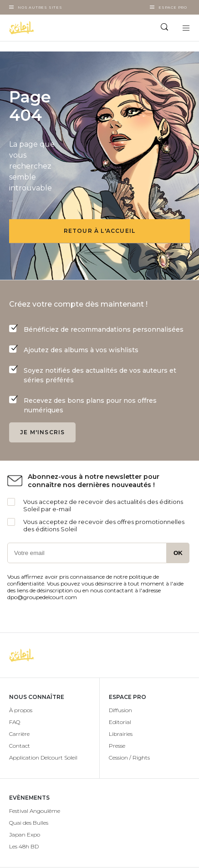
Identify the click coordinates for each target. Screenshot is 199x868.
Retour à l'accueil (100, 231)
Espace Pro (173, 7)
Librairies (121, 734)
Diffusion (120, 710)
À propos (21, 710)
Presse (117, 746)
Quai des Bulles (29, 823)
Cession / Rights (129, 758)
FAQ (15, 722)
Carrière (19, 734)
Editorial (120, 722)
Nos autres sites (40, 7)
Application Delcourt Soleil (43, 758)
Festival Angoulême (35, 811)
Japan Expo (25, 835)
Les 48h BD (24, 846)
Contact (20, 746)
